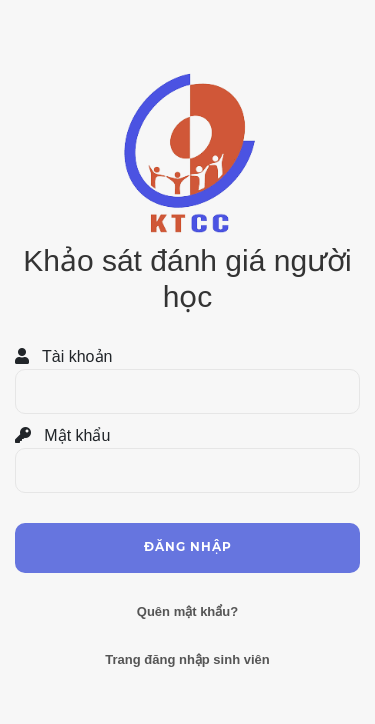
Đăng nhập (188, 546)
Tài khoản (63, 356)
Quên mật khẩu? (187, 611)
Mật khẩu (62, 435)
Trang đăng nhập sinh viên (187, 659)
